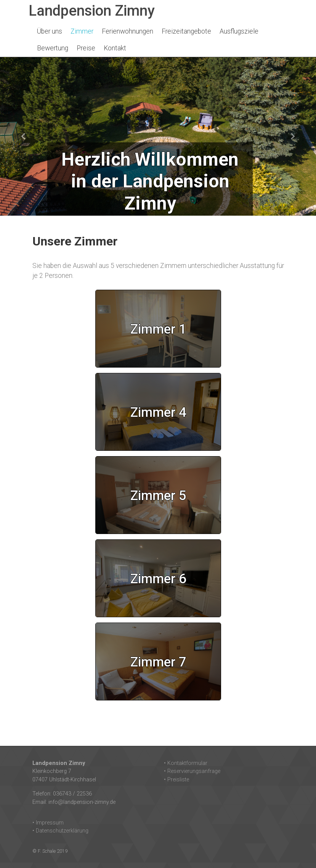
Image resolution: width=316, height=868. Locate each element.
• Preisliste (176, 780)
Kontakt (115, 48)
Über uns (50, 31)
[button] (24, 136)
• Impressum (48, 823)
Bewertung (53, 48)
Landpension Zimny (92, 10)
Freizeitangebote (186, 31)
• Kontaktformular (186, 763)
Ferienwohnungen (128, 31)
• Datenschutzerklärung (60, 831)
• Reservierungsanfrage (192, 771)
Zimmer (82, 31)
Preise (86, 48)
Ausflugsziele (239, 31)
